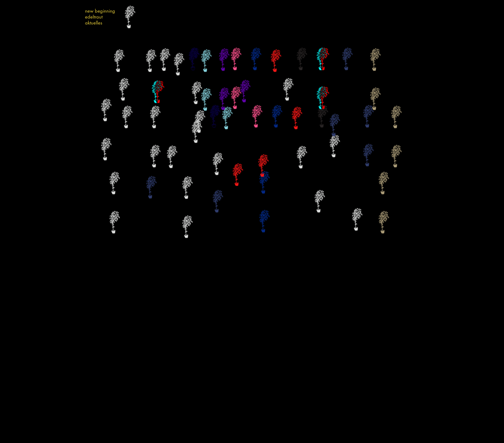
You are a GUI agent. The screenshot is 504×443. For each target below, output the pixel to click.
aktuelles (94, 23)
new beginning (100, 11)
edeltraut (94, 17)
